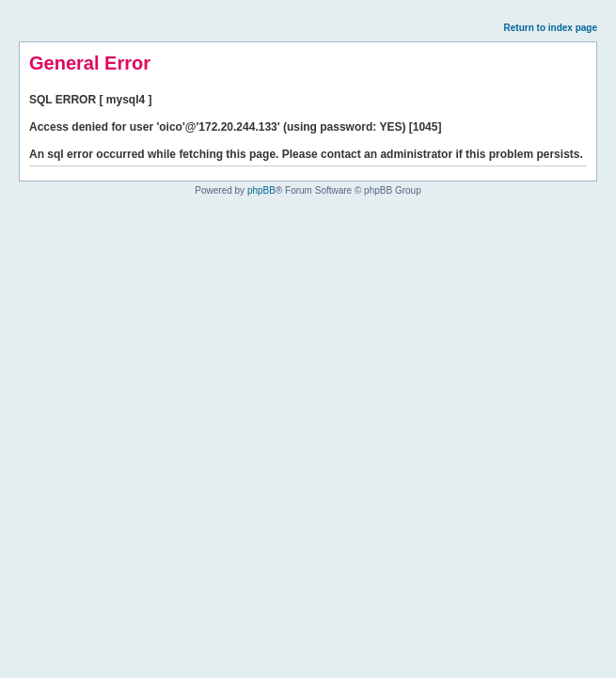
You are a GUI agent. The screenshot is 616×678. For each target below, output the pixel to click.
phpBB (261, 190)
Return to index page (551, 28)
